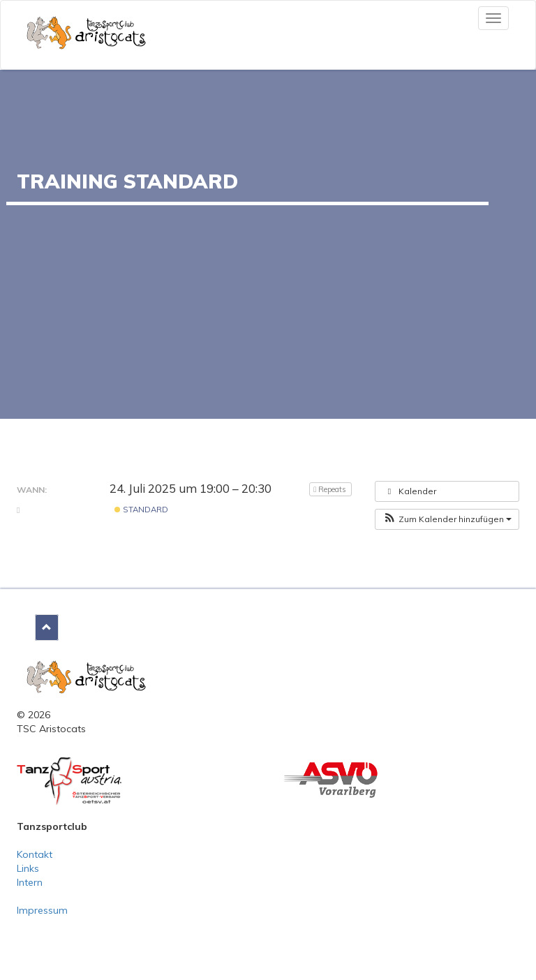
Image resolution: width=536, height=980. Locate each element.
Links (28, 868)
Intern (30, 882)
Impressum (42, 910)
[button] (447, 519)
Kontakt (35, 854)
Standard (141, 510)
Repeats (331, 489)
